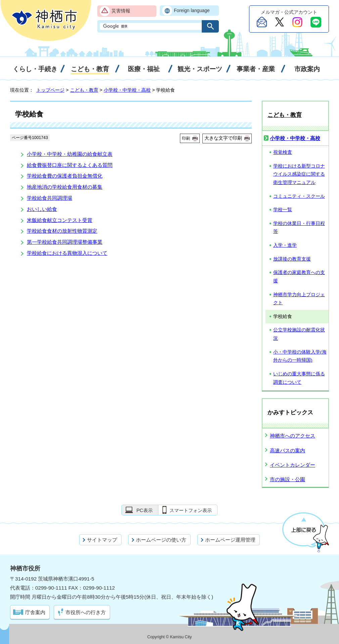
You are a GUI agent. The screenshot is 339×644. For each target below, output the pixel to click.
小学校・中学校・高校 (127, 90)
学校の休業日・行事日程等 (299, 228)
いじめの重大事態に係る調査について (299, 378)
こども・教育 (84, 90)
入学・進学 (285, 245)
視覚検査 (283, 152)
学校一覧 (283, 210)
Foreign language (192, 11)
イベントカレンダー (293, 465)
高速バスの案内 (287, 450)
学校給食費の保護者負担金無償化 (65, 176)
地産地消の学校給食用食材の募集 (65, 187)
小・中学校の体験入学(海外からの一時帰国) (300, 356)
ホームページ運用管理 (230, 540)
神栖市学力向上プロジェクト (299, 299)
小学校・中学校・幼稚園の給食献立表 (70, 154)
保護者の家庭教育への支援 (299, 277)
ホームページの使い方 (161, 540)
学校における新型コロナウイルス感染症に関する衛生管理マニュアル (299, 174)
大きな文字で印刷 (223, 138)
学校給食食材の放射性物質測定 (62, 231)
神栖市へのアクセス (293, 436)
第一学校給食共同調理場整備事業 (65, 242)
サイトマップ (102, 540)
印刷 (186, 138)
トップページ (50, 90)
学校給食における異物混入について (67, 253)
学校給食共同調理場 (50, 198)
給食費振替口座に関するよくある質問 (70, 165)
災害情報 (121, 11)
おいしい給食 (42, 209)
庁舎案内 (35, 612)
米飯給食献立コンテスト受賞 (60, 220)
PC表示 (144, 510)
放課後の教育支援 (292, 259)
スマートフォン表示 (191, 510)
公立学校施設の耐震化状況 (299, 334)
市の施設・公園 (287, 479)
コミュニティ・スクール (299, 196)
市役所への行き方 (86, 612)
